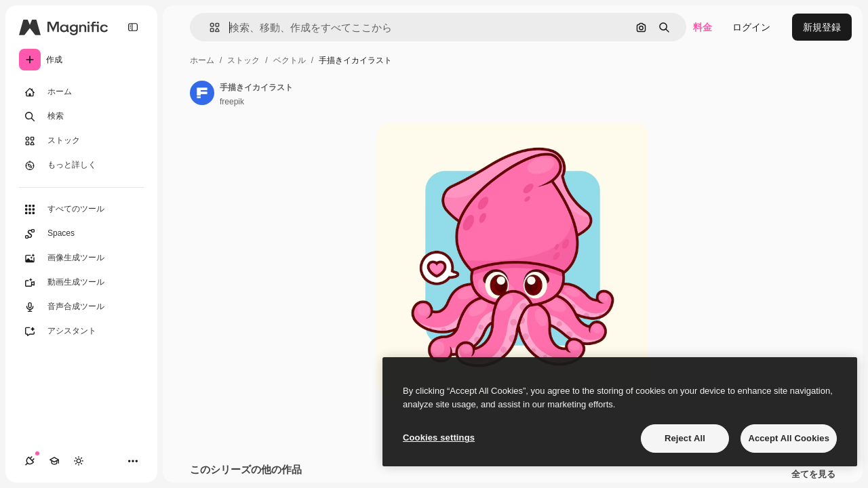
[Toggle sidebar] (133, 27)
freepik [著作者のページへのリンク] (232, 102)
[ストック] (81, 141)
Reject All (685, 438)
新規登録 (822, 27)
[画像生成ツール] (81, 258)
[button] (209, 27)
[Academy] (54, 461)
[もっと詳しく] (81, 165)
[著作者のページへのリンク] (202, 93)
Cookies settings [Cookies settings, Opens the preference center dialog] (439, 438)
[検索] (81, 117)
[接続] (30, 461)
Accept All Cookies (789, 438)
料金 (703, 27)
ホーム (202, 60)
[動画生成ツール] (81, 283)
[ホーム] (81, 92)
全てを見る (813, 474)
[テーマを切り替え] (79, 461)
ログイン (751, 27)
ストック (243, 60)
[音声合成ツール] (81, 307)
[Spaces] (81, 234)
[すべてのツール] (81, 209)
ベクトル (290, 60)
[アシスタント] (81, 331)
